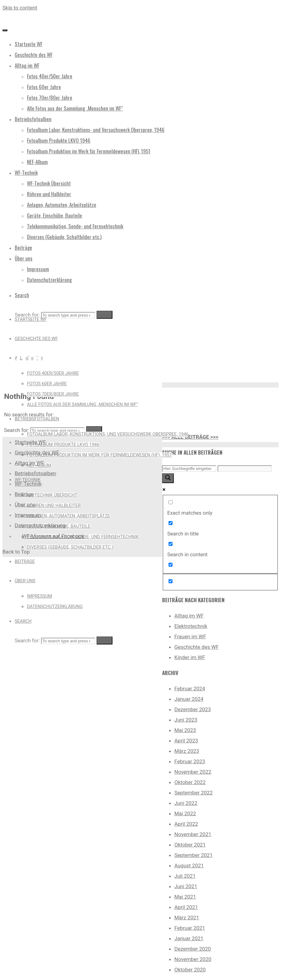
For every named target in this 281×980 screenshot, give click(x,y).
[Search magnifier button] (168, 478)
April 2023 (186, 741)
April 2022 (186, 824)
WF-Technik (28, 484)
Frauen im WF (190, 636)
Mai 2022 (185, 813)
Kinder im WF (190, 657)
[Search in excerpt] (171, 565)
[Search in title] (171, 523)
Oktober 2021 (190, 845)
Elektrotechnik (191, 626)
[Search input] (189, 469)
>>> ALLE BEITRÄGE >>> (190, 437)
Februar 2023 (190, 761)
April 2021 (186, 907)
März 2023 (187, 751)
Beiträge (24, 494)
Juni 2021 (186, 886)
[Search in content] (171, 544)
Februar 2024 (190, 689)
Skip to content (20, 8)
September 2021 (194, 855)
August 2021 (189, 865)
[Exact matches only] (171, 502)
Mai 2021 (185, 897)
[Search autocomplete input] (245, 469)
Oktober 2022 (190, 782)
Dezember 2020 (193, 949)
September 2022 (194, 793)
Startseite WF (30, 442)
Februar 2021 (190, 928)
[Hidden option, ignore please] (171, 581)
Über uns (25, 505)
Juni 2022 (186, 803)
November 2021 (193, 834)
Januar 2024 (189, 699)
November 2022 (193, 772)
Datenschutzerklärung (40, 525)
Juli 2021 (185, 876)
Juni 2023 (186, 720)
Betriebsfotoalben (35, 473)
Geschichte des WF (197, 647)
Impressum (28, 515)
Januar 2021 (189, 938)
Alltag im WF (189, 616)
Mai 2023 (185, 730)
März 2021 (187, 918)
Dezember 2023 (193, 709)
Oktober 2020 (190, 970)
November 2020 (193, 959)
